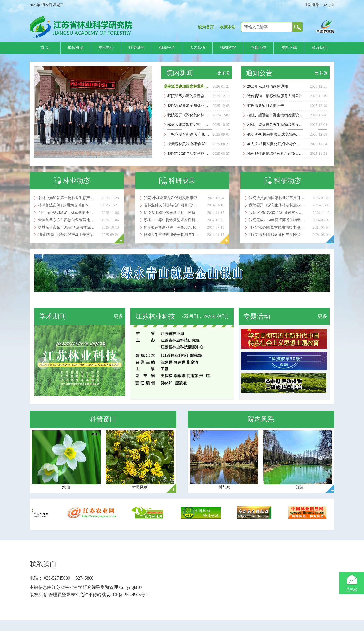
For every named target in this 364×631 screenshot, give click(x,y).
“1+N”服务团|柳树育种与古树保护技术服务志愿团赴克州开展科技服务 (277, 235)
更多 (222, 73)
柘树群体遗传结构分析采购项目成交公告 (275, 154)
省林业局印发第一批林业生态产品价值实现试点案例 (66, 198)
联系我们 (319, 48)
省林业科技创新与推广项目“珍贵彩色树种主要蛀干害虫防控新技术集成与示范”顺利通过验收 (172, 205)
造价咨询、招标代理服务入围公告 (275, 96)
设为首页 (206, 27)
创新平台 (167, 48)
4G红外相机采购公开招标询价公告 (275, 144)
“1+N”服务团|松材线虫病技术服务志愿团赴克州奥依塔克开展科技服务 (277, 227)
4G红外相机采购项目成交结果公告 (275, 134)
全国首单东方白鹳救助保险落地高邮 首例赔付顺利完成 (66, 220)
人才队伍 (197, 48)
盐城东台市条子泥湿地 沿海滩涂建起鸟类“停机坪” (66, 227)
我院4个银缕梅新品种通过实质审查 (277, 213)
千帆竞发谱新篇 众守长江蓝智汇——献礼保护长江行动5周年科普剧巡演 (189, 134)
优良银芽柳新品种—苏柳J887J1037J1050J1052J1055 (172, 227)
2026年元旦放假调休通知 (267, 86)
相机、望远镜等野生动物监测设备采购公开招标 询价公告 (275, 125)
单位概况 (76, 48)
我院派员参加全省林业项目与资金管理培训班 (189, 106)
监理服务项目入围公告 (266, 106)
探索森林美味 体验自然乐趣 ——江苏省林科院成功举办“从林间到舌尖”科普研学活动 (189, 144)
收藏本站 (227, 27)
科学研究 (136, 48)
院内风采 (261, 419)
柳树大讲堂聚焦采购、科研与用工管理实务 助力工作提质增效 (189, 125)
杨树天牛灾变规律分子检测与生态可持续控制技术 (172, 235)
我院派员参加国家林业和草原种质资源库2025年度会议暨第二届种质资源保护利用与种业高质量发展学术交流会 (187, 86)
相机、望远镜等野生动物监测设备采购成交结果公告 (275, 115)
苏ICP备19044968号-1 (128, 595)
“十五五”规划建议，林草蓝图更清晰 (66, 213)
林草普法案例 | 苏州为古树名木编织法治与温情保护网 (66, 205)
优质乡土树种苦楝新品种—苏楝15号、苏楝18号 (172, 213)
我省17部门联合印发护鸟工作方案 (66, 235)
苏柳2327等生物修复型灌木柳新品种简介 (172, 220)
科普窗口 (103, 419)
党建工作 (258, 48)
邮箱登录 (312, 5)
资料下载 (289, 48)
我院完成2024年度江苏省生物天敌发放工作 (277, 220)
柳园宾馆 (228, 48)
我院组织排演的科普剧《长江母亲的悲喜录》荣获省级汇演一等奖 (189, 96)
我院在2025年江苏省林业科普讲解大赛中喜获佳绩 (189, 154)
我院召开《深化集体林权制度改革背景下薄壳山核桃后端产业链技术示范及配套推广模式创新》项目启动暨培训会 (189, 115)
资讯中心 (106, 48)
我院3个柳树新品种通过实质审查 (170, 198)
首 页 (45, 48)
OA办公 (328, 5)
